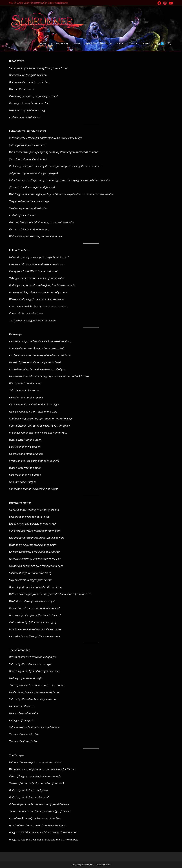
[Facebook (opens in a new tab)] (160, 3)
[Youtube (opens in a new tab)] (170, 3)
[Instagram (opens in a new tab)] (165, 3)
